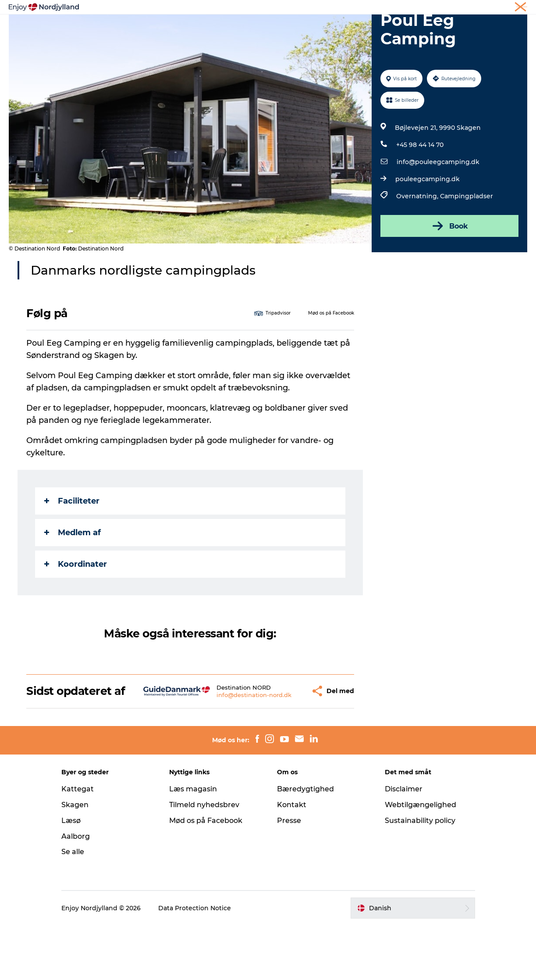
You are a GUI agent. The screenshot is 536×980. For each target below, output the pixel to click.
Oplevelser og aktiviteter (146, 28)
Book (449, 268)
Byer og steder (288, 28)
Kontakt (292, 859)
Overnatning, (418, 238)
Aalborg (76, 891)
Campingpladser (467, 238)
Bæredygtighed (305, 843)
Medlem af (73, 574)
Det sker (375, 28)
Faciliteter (72, 543)
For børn (416, 28)
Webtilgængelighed (421, 859)
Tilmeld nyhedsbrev (204, 859)
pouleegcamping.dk (428, 221)
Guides (336, 28)
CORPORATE (511, 8)
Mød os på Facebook (206, 875)
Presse (289, 875)
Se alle (73, 907)
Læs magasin (193, 843)
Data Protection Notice (195, 962)
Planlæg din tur (225, 28)
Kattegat (78, 843)
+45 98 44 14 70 (420, 186)
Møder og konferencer (458, 8)
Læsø (71, 875)
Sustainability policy (420, 875)
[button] (282, 739)
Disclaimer (404, 843)
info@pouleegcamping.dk (438, 204)
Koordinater (76, 606)
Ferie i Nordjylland (398, 8)
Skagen (75, 859)
